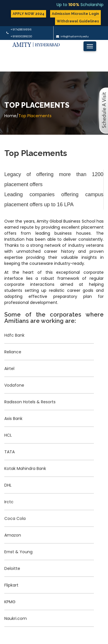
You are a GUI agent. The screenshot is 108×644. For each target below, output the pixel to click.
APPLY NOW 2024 (29, 14)
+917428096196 (21, 30)
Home (10, 116)
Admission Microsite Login (75, 14)
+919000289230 (21, 36)
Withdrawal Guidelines (78, 21)
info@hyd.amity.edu (75, 36)
